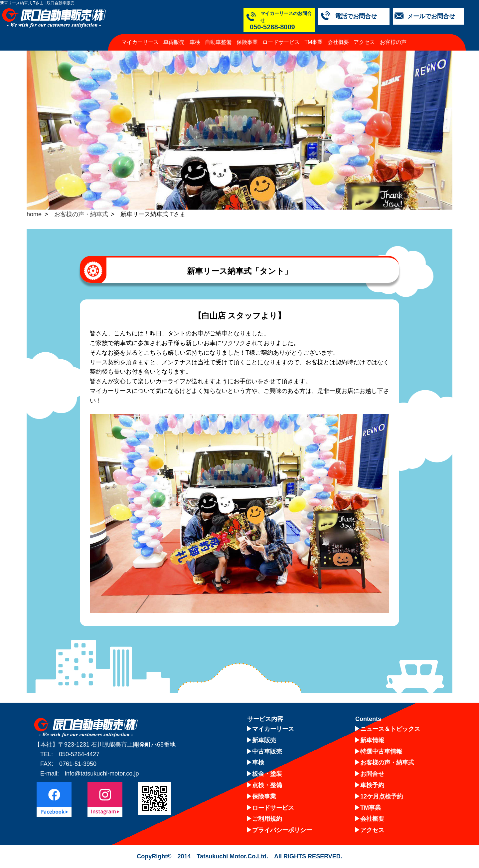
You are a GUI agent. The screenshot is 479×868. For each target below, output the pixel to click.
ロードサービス (281, 35)
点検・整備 (267, 785)
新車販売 (264, 740)
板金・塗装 (267, 774)
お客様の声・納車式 (81, 214)
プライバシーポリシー (282, 830)
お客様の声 (393, 35)
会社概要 (338, 35)
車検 (195, 35)
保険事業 (247, 35)
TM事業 (314, 35)
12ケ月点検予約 (382, 796)
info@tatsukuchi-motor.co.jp (102, 774)
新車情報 (372, 740)
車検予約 (372, 785)
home (34, 214)
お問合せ (372, 774)
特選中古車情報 (381, 752)
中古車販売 (267, 752)
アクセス (364, 35)
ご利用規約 (267, 819)
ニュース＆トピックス (390, 729)
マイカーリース (140, 35)
